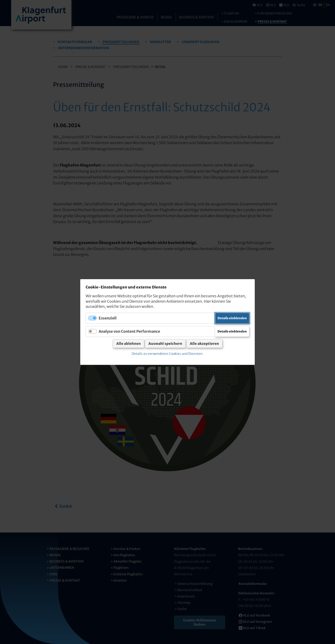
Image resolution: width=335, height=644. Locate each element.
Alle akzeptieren (204, 344)
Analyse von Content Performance (129, 331)
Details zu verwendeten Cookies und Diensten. (167, 354)
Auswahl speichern (165, 344)
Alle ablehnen (129, 344)
